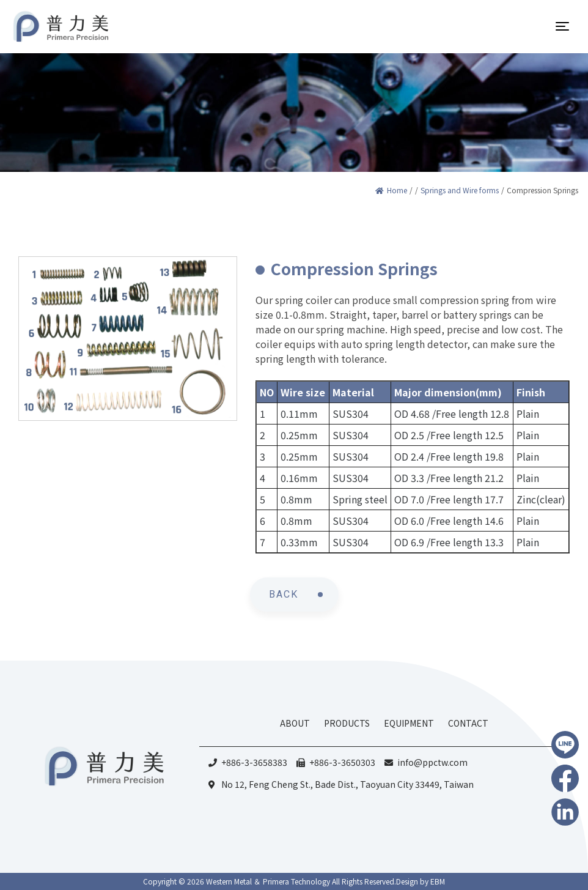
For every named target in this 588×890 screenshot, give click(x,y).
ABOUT (295, 723)
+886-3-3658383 (254, 762)
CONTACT (468, 723)
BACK (284, 594)
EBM (438, 881)
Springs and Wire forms (460, 190)
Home (391, 190)
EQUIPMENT (409, 723)
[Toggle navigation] (562, 26)
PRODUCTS (347, 723)
